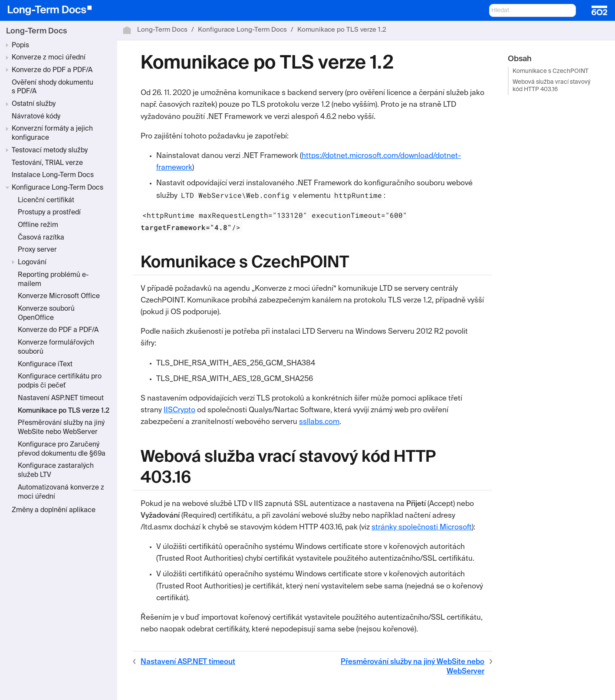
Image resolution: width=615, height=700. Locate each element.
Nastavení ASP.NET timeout (61, 398)
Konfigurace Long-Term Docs (58, 188)
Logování (32, 263)
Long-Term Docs (36, 31)
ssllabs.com (319, 422)
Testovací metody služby (50, 151)
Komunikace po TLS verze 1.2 (64, 411)
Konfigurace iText (45, 365)
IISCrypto (179, 410)
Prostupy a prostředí (49, 213)
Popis (20, 46)
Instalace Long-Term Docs (53, 175)
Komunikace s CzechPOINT (551, 72)
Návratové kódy (36, 117)
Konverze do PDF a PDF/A (52, 70)
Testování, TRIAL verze (47, 163)
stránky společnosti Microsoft (422, 527)
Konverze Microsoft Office (59, 296)
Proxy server (37, 250)
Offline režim (38, 225)
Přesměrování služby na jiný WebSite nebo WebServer (413, 667)
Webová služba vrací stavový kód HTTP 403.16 (551, 86)
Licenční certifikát (46, 200)
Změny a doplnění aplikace (54, 510)
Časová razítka (41, 238)
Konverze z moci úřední (49, 58)
